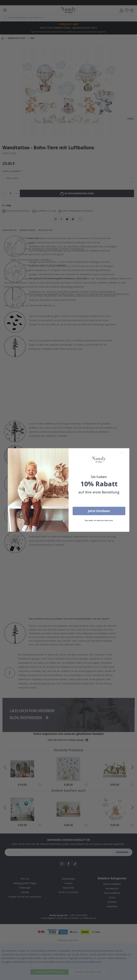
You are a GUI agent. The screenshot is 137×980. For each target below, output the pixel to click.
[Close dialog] (122, 453)
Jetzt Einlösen (99, 511)
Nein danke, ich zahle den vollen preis (99, 521)
